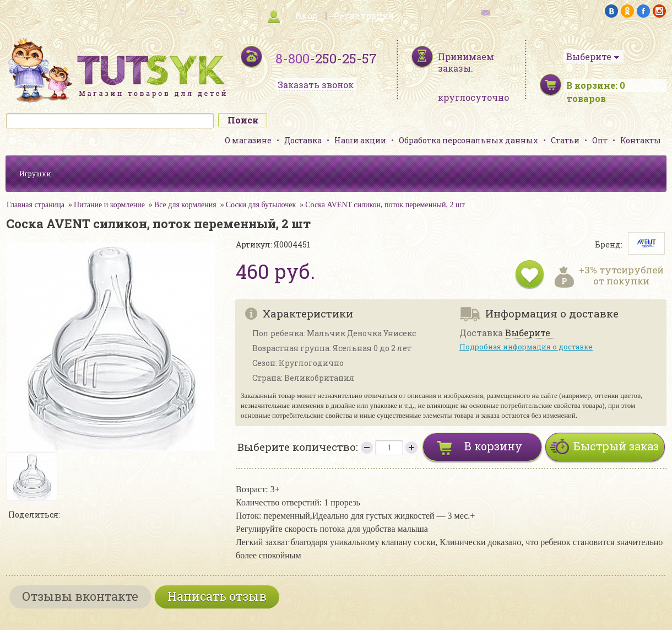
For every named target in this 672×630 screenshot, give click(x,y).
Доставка (303, 140)
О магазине (248, 140)
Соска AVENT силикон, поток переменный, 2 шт (385, 205)
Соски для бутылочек (261, 205)
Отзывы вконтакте (80, 596)
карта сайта (156, 11)
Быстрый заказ (616, 446)
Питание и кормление (109, 205)
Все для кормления (185, 205)
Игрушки (35, 174)
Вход (307, 16)
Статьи (565, 140)
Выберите (528, 333)
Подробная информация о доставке (526, 347)
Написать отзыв (217, 596)
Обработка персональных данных (468, 140)
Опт (600, 140)
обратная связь (516, 11)
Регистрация (364, 16)
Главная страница (36, 205)
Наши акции (360, 140)
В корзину (493, 446)
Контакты (641, 140)
